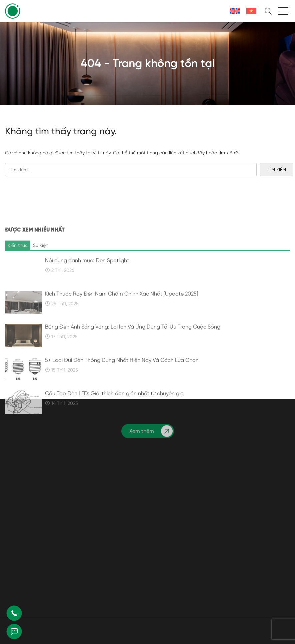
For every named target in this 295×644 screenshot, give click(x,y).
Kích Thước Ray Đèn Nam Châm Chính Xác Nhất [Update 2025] (121, 341)
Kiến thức (18, 292)
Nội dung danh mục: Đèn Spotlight (87, 308)
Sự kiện (41, 292)
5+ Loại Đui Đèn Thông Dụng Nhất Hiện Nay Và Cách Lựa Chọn (122, 407)
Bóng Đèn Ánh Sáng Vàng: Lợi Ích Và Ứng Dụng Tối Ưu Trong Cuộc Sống (133, 374)
